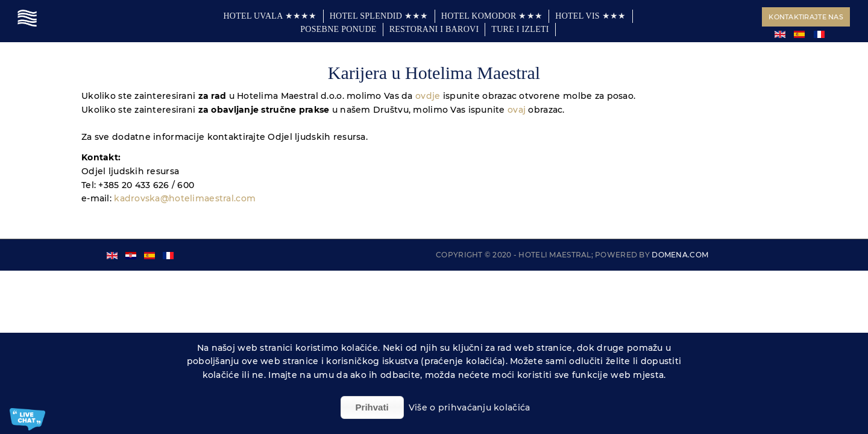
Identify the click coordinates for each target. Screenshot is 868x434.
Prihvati (372, 407)
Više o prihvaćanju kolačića (470, 407)
